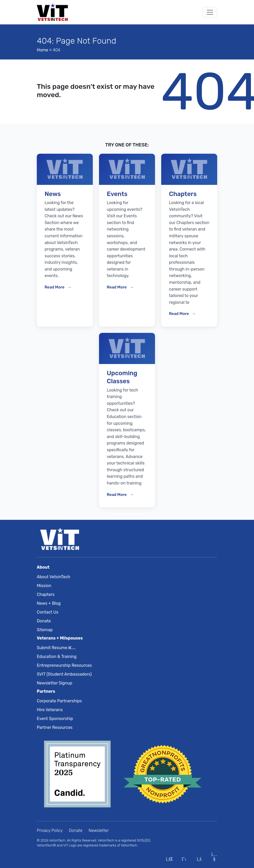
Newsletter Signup (55, 683)
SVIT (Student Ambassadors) (64, 674)
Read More (55, 287)
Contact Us (48, 612)
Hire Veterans (50, 710)
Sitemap (45, 630)
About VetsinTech (54, 577)
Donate (44, 621)
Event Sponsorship (55, 719)
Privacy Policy (50, 830)
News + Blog (49, 603)
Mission (44, 586)
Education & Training (57, 657)
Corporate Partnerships (59, 701)
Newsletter (99, 830)
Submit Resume (55, 648)
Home (43, 50)
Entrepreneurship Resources (64, 665)
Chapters (46, 594)
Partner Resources (55, 727)
